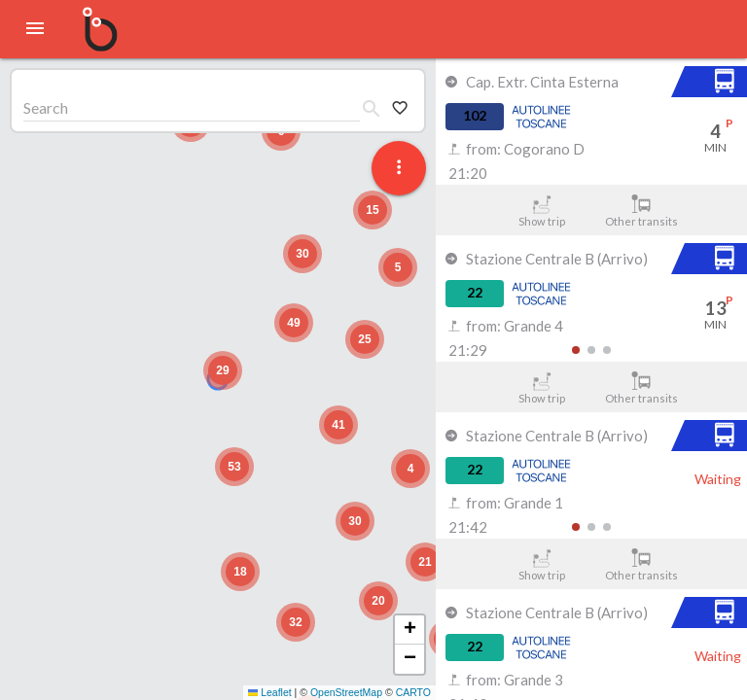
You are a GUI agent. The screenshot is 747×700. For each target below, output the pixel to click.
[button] (223, 370)
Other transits (641, 211)
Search (46, 107)
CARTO (413, 692)
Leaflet (270, 692)
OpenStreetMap (346, 692)
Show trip (541, 211)
